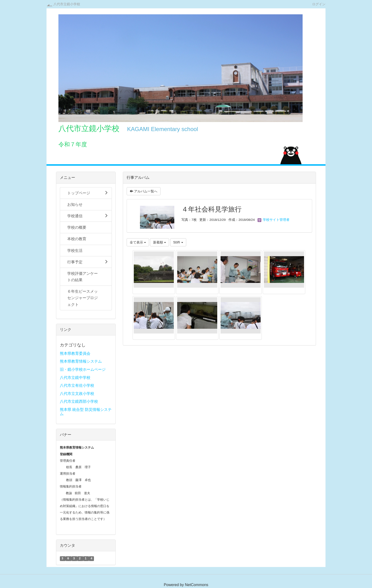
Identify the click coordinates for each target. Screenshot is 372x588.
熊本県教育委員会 (75, 353)
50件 (178, 242)
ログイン (319, 4)
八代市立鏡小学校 (67, 4)
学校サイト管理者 (274, 220)
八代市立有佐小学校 (77, 385)
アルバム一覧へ (144, 191)
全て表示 (138, 242)
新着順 (160, 242)
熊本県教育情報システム (81, 361)
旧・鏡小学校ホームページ (83, 369)
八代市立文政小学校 (77, 394)
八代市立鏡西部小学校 (79, 401)
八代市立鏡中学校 (75, 378)
